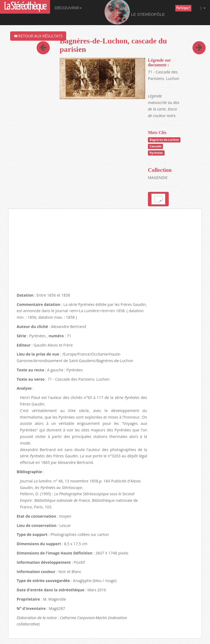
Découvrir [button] (68, 8)
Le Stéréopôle (135, 12)
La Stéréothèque (25, 7)
